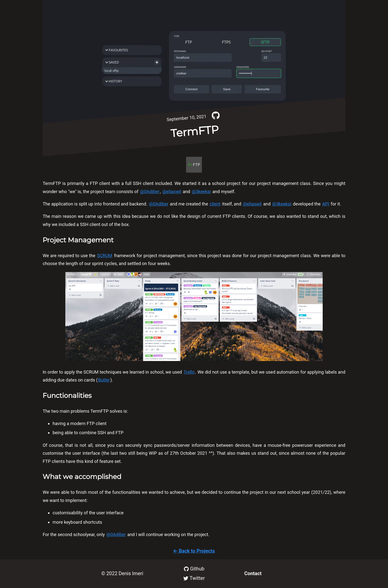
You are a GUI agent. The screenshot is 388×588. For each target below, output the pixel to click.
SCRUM (105, 256)
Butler (104, 380)
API (326, 204)
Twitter (194, 578)
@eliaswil (172, 192)
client (215, 204)
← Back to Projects (194, 551)
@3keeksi (201, 192)
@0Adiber (150, 192)
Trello (189, 372)
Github (194, 569)
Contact (253, 574)
